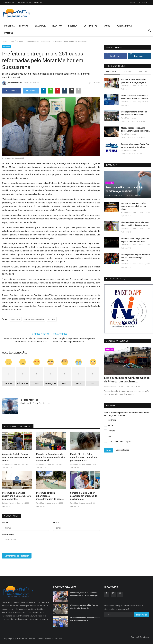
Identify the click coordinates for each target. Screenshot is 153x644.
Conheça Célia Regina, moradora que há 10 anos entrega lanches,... (136, 258)
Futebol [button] (10, 33)
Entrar (132, 3)
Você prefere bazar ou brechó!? (30, 3)
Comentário (8, 534)
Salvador (20, 41)
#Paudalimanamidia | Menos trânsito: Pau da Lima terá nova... (85, 619)
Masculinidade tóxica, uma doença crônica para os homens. (135, 129)
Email (56, 522)
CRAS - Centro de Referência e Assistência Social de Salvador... (135, 97)
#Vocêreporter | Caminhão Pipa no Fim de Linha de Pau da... (84, 607)
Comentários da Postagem (17, 556)
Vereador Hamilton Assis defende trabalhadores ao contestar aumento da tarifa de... (26, 340)
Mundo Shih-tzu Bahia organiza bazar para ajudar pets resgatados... (84, 457)
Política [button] (74, 26)
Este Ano (143, 71)
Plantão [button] (58, 26)
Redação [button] (25, 26)
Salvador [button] (41, 26)
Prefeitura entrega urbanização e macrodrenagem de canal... (50, 496)
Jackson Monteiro (12, 83)
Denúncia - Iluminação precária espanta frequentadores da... (135, 240)
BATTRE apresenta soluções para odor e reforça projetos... (134, 81)
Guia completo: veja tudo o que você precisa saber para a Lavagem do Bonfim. (74, 340)
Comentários (11, 516)
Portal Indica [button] (125, 26)
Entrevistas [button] (91, 26)
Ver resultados (122, 450)
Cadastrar (143, 3)
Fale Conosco (9, 3)
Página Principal (8, 41)
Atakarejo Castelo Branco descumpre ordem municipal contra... (17, 457)
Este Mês (127, 71)
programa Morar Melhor (34, 319)
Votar (109, 450)
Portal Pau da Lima (9, 464)
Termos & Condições (140, 637)
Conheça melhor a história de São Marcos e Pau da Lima (134, 113)
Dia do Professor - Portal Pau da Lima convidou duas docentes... (135, 224)
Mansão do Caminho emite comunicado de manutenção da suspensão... (50, 457)
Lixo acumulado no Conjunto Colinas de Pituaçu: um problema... (127, 380)
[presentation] (140, 351)
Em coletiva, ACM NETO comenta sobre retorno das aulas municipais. (85, 594)
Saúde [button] (108, 26)
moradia (52, 319)
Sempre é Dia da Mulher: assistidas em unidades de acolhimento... (84, 496)
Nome (5, 522)
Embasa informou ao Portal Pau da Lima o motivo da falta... (135, 146)
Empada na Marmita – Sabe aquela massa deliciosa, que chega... (134, 206)
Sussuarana (16, 319)
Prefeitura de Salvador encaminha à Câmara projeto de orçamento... (17, 496)
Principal (9, 26)
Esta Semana (112, 71)
